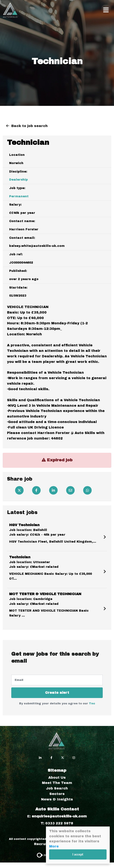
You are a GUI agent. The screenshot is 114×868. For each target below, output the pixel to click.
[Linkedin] (53, 490)
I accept (78, 854)
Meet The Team (57, 783)
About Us (57, 777)
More (54, 846)
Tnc (92, 704)
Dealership (19, 180)
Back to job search (29, 126)
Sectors (57, 794)
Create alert (57, 693)
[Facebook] (36, 490)
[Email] (70, 490)
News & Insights (57, 799)
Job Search (57, 788)
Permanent (19, 196)
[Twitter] (19, 490)
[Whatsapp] (87, 490)
